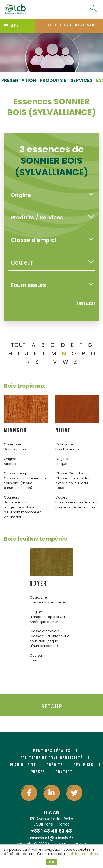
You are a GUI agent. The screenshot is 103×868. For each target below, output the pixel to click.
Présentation (19, 80)
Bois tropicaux (25, 386)
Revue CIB (83, 765)
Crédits (55, 765)
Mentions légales (52, 751)
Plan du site (23, 765)
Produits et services (66, 80)
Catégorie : (13, 444)
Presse (38, 772)
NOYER (38, 584)
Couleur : (11, 497)
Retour (51, 706)
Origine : (11, 459)
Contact (64, 772)
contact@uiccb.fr (52, 838)
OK (51, 862)
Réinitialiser (86, 304)
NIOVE (63, 431)
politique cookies (83, 854)
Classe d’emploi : (18, 473)
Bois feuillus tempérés (36, 539)
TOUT (18, 345)
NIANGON (16, 431)
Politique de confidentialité (51, 758)
